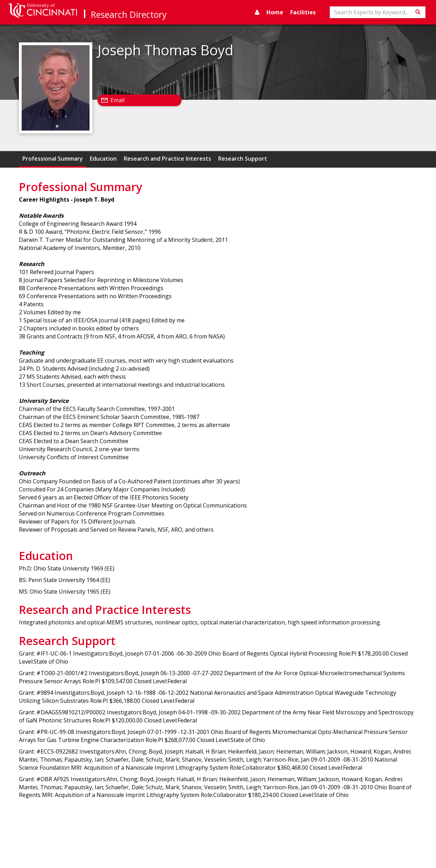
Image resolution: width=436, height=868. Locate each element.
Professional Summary (53, 159)
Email (117, 100)
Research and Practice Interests (167, 159)
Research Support (243, 159)
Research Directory (129, 14)
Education (103, 159)
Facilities (303, 12)
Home (275, 12)
